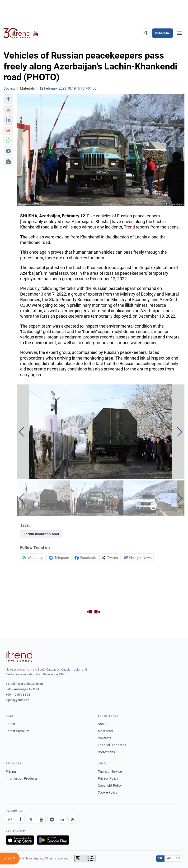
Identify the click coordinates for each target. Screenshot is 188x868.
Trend (129, 227)
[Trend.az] (21, 33)
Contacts (105, 738)
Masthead (105, 731)
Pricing (11, 772)
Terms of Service (110, 772)
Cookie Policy (108, 792)
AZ (169, 858)
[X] (31, 819)
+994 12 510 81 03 (18, 695)
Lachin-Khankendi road (41, 534)
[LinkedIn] (62, 819)
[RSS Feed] (73, 819)
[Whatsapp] (10, 819)
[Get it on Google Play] (53, 840)
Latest (10, 724)
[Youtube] (41, 819)
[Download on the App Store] (20, 840)
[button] (8, 99)
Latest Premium (17, 731)
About (102, 724)
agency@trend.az (17, 700)
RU (178, 858)
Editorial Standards (112, 745)
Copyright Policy (110, 786)
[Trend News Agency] (19, 656)
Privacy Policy (108, 778)
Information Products (22, 778)
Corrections (106, 752)
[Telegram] (52, 819)
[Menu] (179, 33)
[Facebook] (20, 819)
